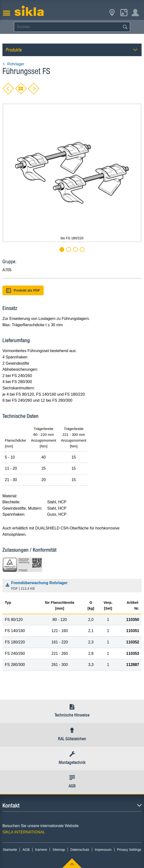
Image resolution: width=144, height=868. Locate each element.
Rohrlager (13, 64)
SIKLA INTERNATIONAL (24, 832)
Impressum (103, 850)
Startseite (10, 850)
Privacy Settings (129, 850)
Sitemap (59, 850)
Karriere (41, 850)
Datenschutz (80, 850)
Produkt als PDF (23, 291)
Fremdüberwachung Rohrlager (73, 586)
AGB (26, 850)
